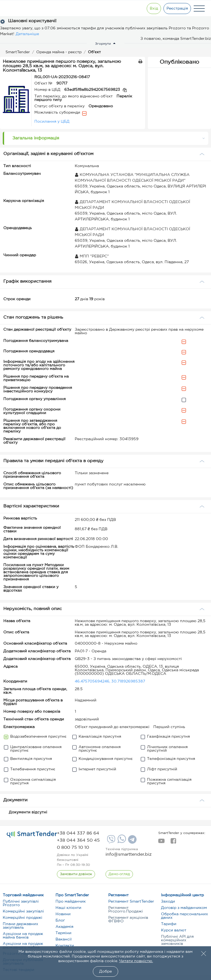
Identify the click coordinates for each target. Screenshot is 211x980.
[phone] (78, 833)
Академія (64, 927)
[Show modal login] (154, 9)
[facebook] (173, 843)
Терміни (63, 933)
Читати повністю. (136, 961)
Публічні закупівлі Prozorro (21, 903)
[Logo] (23, 9)
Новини (63, 914)
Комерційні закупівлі (23, 911)
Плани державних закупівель (20, 926)
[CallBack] (76, 874)
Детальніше (27, 34)
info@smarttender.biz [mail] (129, 854)
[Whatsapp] (121, 842)
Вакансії (64, 939)
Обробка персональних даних (184, 916)
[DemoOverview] (119, 874)
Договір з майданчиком (184, 908)
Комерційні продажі (23, 918)
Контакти (65, 946)
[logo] (32, 835)
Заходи (168, 902)
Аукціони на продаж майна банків (23, 936)
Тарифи (169, 924)
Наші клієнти (68, 908)
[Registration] (177, 9)
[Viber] (110, 841)
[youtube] (161, 843)
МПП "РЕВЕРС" (92, 256)
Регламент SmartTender (131, 902)
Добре (105, 971)
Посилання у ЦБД (52, 122)
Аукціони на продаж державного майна (23, 946)
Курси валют (174, 930)
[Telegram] (132, 841)
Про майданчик (71, 902)
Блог (60, 920)
